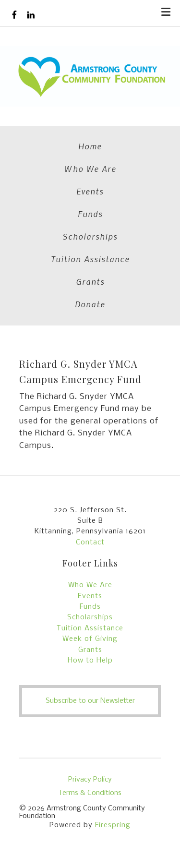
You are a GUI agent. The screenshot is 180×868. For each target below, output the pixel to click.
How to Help (90, 661)
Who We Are (90, 169)
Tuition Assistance (90, 259)
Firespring (113, 825)
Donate (90, 304)
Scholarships (90, 236)
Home (90, 146)
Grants (90, 281)
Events (90, 191)
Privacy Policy (90, 780)
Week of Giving (90, 639)
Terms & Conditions (90, 793)
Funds (90, 214)
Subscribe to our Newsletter (90, 701)
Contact (90, 542)
